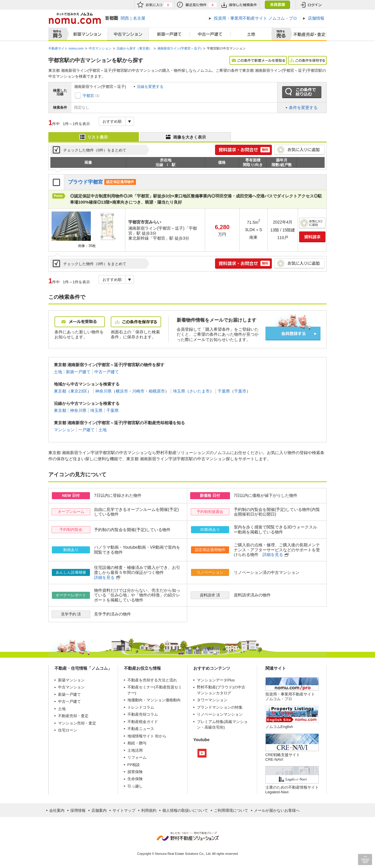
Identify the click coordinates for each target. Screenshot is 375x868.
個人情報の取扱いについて (185, 810)
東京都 (60, 391)
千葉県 (224, 391)
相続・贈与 (137, 743)
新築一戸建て (169, 34)
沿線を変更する (150, 87)
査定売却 (307, 34)
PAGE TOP (365, 859)
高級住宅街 (214, 727)
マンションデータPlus (216, 680)
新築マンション (86, 34)
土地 (251, 34)
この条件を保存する (307, 60)
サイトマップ (124, 810)
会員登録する (293, 334)
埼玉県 (179, 391)
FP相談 (134, 765)
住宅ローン (68, 730)
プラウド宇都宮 (85, 182)
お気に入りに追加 (299, 150)
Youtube (202, 753)
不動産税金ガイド (143, 722)
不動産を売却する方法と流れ (152, 680)
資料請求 (312, 237)
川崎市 (138, 391)
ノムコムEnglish (279, 727)
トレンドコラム (141, 707)
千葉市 (240, 391)
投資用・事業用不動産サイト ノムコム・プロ (290, 696)
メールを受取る (80, 322)
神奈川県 (103, 391)
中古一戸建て (210, 34)
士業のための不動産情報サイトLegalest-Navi (292, 790)
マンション (64, 430)
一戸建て (86, 430)
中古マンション (128, 34)
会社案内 (57, 810)
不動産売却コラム (143, 714)
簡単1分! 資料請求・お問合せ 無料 (243, 150)
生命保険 (135, 779)
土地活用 (135, 750)
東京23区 (79, 391)
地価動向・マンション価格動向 (154, 700)
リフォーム (137, 757)
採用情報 (78, 810)
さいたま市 (200, 391)
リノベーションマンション (220, 714)
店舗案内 (99, 810)
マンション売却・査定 (77, 723)
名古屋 (139, 18)
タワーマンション (212, 700)
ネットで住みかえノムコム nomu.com (75, 18)
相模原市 (157, 391)
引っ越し (135, 786)
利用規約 (149, 810)
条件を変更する (303, 108)
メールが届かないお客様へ (277, 810)
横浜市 (122, 391)
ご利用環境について (231, 810)
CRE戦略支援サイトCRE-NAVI (283, 757)
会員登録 (277, 5)
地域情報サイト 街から (147, 736)
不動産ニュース (141, 729)
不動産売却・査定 (73, 716)
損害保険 (135, 772)
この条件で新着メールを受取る (258, 60)
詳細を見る (273, 555)
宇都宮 (88, 96)
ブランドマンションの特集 (220, 707)
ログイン (311, 5)
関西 (125, 18)
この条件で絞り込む (302, 92)
